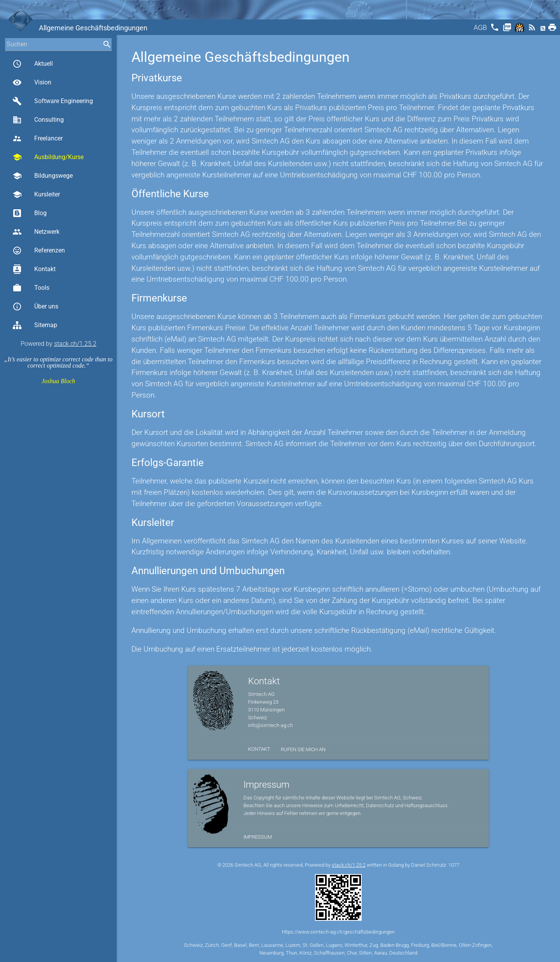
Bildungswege (43, 176)
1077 (454, 865)
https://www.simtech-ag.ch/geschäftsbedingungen (338, 932)
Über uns (35, 307)
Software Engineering (53, 101)
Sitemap (35, 325)
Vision (32, 82)
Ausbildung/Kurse (48, 157)
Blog (30, 213)
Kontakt (34, 269)
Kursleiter (36, 195)
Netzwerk (36, 232)
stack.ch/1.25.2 (75, 344)
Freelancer (38, 138)
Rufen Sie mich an (303, 749)
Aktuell (33, 64)
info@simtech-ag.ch (270, 725)
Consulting (38, 120)
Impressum (258, 837)
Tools (31, 288)
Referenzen (39, 251)
